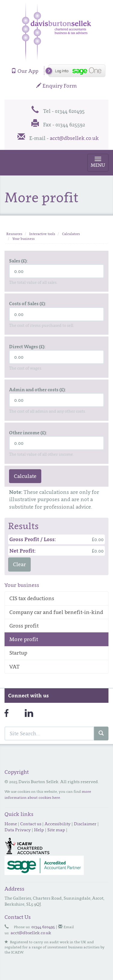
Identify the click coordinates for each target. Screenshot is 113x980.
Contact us (31, 824)
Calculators (71, 234)
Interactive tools (42, 234)
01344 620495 (43, 927)
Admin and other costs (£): (38, 389)
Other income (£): (28, 433)
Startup (18, 653)
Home (11, 824)
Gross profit (24, 626)
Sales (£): (18, 261)
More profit (24, 639)
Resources (14, 234)
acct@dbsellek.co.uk (74, 138)
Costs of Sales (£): (28, 303)
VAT (14, 667)
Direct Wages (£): (27, 346)
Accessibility (58, 824)
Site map (56, 830)
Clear (19, 564)
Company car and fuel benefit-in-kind (56, 612)
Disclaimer (85, 824)
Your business (24, 239)
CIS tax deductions (32, 598)
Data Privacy (18, 830)
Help (39, 830)
